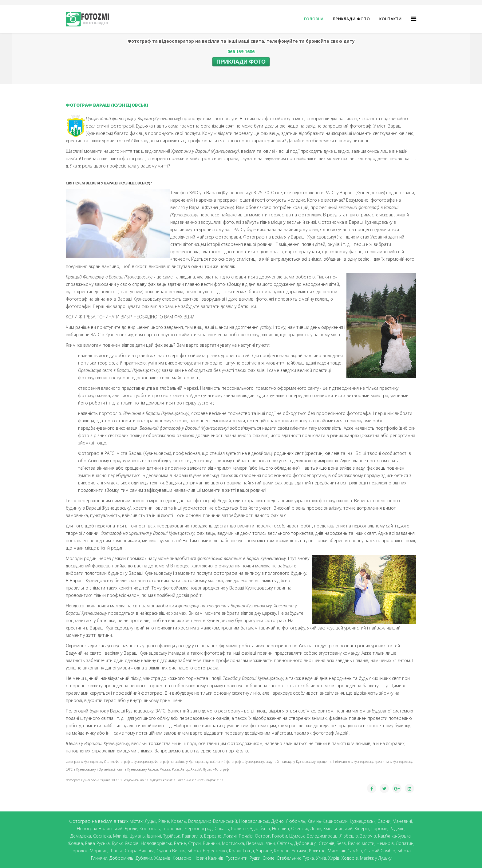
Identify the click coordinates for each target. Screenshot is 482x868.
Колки (235, 851)
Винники (211, 843)
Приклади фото (352, 19)
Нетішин (281, 829)
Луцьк (150, 821)
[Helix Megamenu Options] (414, 19)
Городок (79, 851)
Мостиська (233, 843)
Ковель (179, 821)
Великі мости (361, 843)
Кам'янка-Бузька (394, 836)
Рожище (239, 829)
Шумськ (297, 836)
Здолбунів (260, 829)
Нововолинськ (254, 821)
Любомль (296, 821)
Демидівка (81, 836)
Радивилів (192, 836)
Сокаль (222, 829)
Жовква (75, 843)
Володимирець (322, 836)
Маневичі (402, 821)
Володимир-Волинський (213, 821)
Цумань (137, 836)
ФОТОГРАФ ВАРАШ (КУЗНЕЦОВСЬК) (107, 105)
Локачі (230, 836)
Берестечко (215, 851)
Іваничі (154, 836)
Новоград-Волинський (100, 829)
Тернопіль (172, 829)
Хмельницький (338, 829)
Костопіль (150, 829)
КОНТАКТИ (391, 19)
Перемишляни (261, 843)
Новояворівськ (156, 843)
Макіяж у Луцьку (376, 858)
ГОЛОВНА (314, 19)
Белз (341, 843)
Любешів (349, 836)
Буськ (117, 843)
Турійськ (172, 836)
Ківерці (362, 829)
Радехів (397, 829)
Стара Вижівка (140, 851)
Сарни (384, 821)
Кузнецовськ (363, 821)
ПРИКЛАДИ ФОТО (241, 62)
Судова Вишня (171, 851)
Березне (213, 836)
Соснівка (102, 836)
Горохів (379, 829)
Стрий (194, 843)
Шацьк (116, 851)
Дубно (277, 821)
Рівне (164, 821)
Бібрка (194, 851)
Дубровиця (305, 843)
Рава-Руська (97, 843)
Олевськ (300, 829)
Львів (316, 829)
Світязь (284, 843)
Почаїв (246, 836)
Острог (262, 836)
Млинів (120, 836)
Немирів (385, 843)
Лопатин (405, 843)
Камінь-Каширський (328, 821)
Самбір (355, 851)
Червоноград (199, 829)
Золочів (368, 836)
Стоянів (327, 843)
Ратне (180, 843)
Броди (131, 829)
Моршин (99, 851)
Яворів (132, 843)
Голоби (280, 836)
